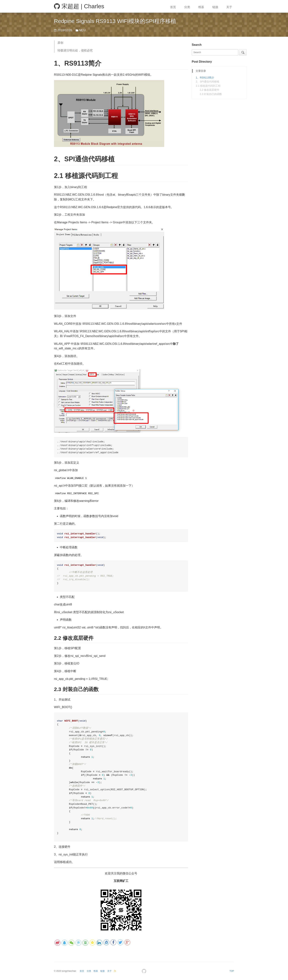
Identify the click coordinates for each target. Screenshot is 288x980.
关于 (229, 7)
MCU (82, 30)
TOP (232, 971)
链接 (215, 7)
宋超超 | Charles (79, 6)
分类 (187, 7)
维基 (201, 7)
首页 (173, 7)
